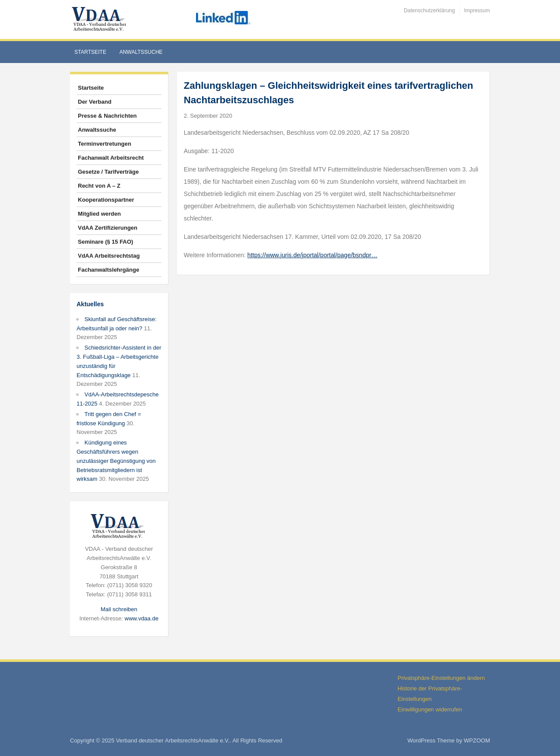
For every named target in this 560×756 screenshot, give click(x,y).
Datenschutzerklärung (429, 10)
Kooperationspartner (106, 200)
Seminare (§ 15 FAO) (105, 242)
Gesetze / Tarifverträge (108, 172)
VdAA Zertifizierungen (108, 228)
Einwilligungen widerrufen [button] (430, 709)
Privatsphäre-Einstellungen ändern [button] (441, 678)
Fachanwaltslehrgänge (108, 270)
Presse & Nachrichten (107, 116)
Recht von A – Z (99, 186)
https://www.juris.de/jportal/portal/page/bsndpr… (312, 255)
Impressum (477, 10)
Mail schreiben (119, 609)
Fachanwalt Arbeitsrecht (111, 158)
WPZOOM (477, 740)
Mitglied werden (99, 214)
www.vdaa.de (142, 618)
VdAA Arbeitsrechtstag (109, 256)
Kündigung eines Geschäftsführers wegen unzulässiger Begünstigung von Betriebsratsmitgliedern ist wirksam (116, 461)
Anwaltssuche (141, 52)
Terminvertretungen (105, 144)
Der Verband (95, 102)
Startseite (90, 52)
